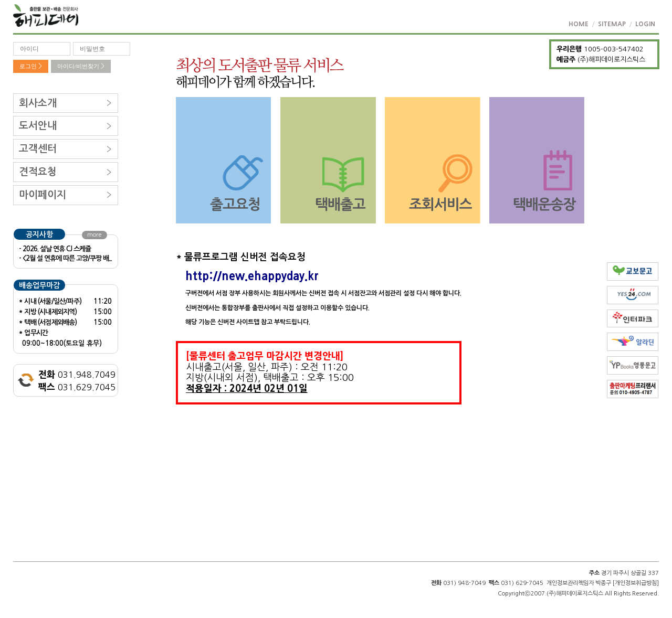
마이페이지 (43, 195)
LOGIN (645, 24)
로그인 (31, 66)
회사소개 (38, 103)
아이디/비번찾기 (81, 66)
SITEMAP (612, 24)
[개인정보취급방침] (636, 583)
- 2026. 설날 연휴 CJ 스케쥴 (55, 249)
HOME (579, 24)
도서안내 (38, 126)
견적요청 (38, 172)
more (94, 235)
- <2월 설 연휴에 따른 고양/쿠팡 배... (65, 258)
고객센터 (38, 149)
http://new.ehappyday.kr (252, 276)
